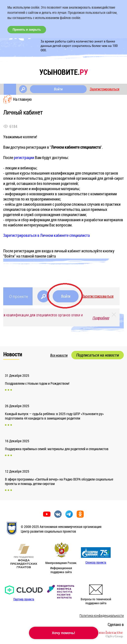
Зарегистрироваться (104, 89)
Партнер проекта (24, 599)
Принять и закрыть (27, 30)
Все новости (59, 355)
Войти (58, 89)
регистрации (24, 157)
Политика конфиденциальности (102, 615)
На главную (22, 99)
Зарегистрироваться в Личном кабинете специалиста (46, 235)
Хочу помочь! (64, 633)
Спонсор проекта (96, 562)
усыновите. (64, 72)
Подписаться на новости (98, 355)
